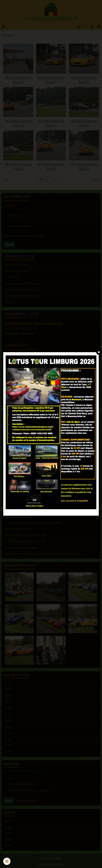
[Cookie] (7, 861)
